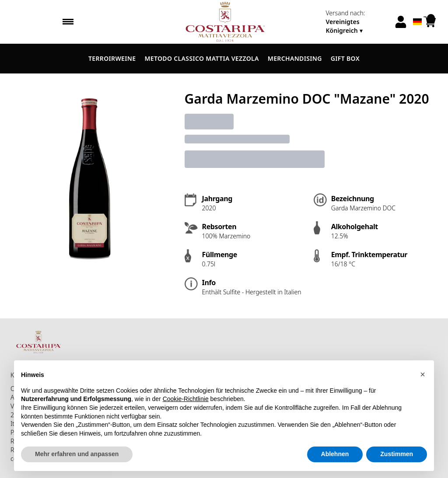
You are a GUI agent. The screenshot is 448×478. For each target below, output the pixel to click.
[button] (423, 374)
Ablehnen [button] (335, 454)
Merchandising (295, 58)
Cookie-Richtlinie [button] (186, 399)
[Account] (401, 22)
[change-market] (357, 22)
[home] (224, 22)
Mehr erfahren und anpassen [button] (77, 454)
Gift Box (345, 58)
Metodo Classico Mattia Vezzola (201, 58)
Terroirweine (112, 58)
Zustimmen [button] (397, 454)
